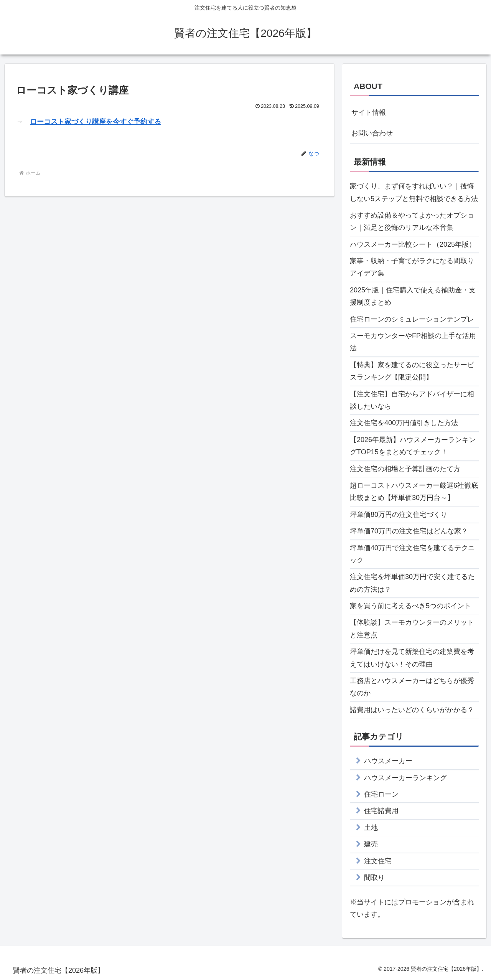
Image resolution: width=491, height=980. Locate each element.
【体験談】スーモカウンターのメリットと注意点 (412, 629)
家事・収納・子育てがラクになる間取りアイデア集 (412, 267)
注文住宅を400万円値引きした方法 (404, 423)
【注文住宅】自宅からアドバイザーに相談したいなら (412, 400)
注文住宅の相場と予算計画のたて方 (405, 469)
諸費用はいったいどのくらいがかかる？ (412, 710)
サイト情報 (369, 112)
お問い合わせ (372, 133)
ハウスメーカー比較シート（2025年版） (413, 244)
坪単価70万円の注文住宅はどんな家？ (409, 531)
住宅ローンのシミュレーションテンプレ (412, 319)
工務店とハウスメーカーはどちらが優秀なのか (412, 687)
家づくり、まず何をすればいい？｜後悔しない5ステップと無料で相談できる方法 (414, 192)
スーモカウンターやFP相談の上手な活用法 (413, 342)
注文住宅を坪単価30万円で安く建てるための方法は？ (412, 583)
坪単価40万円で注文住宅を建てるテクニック (412, 554)
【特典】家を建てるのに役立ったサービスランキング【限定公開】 (412, 371)
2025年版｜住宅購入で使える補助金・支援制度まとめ (413, 296)
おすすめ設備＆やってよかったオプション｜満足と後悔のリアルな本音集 (412, 221)
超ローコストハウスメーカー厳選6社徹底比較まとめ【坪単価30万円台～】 (414, 492)
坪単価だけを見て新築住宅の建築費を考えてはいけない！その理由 (412, 658)
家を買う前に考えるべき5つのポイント (410, 606)
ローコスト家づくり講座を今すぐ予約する (96, 122)
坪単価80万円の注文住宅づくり (399, 515)
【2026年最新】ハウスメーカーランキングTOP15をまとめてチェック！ (413, 446)
